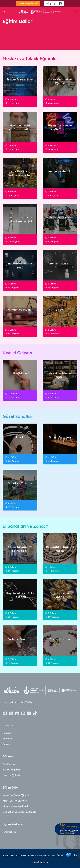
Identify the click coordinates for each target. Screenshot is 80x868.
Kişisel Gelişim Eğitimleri (15, 801)
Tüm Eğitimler (10, 764)
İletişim (6, 744)
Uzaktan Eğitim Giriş (28, 3)
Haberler (7, 733)
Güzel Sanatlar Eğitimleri (15, 806)
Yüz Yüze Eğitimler (12, 770)
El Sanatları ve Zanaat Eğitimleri (19, 812)
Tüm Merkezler (10, 832)
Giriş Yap (51, 3)
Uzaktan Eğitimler (12, 775)
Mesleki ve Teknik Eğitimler (16, 795)
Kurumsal (8, 739)
